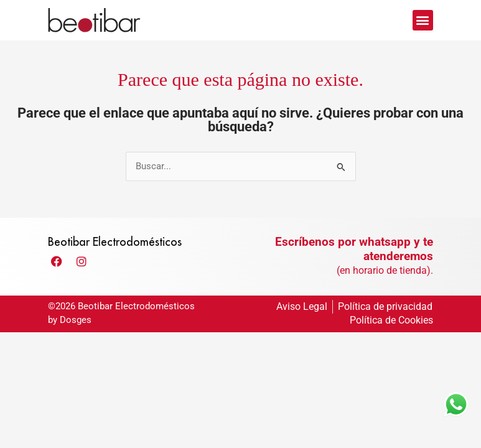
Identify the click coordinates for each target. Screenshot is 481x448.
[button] (423, 20)
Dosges (76, 330)
